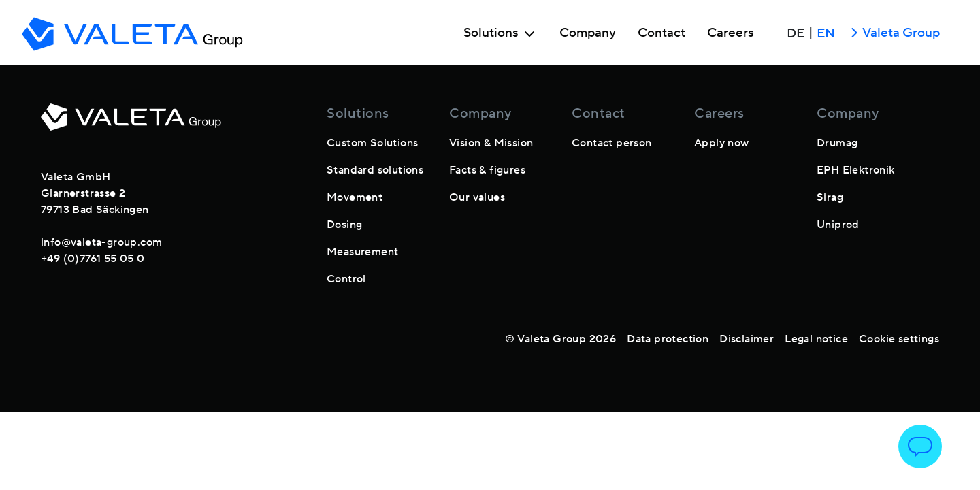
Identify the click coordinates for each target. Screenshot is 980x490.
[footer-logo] (131, 125)
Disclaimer (747, 339)
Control (346, 279)
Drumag (837, 143)
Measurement (362, 252)
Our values (477, 197)
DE (796, 33)
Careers (731, 33)
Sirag (830, 197)
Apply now (722, 143)
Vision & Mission (491, 143)
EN (826, 33)
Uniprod (838, 225)
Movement (355, 197)
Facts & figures (487, 170)
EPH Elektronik (856, 170)
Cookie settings (899, 339)
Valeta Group (893, 34)
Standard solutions (375, 170)
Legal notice (816, 339)
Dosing (344, 225)
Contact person (612, 143)
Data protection (668, 339)
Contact (661, 33)
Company (588, 33)
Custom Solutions (372, 143)
